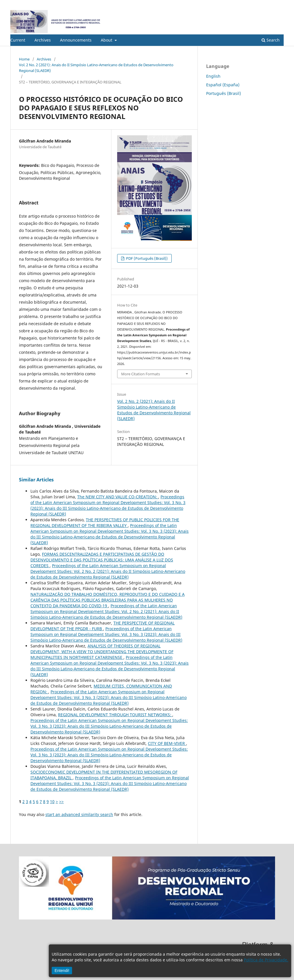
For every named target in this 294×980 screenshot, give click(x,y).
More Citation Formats (141, 374)
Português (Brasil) (224, 93)
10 (52, 802)
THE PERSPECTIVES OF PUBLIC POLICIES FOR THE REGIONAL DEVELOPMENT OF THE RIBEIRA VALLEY (105, 523)
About (107, 40)
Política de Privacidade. (266, 960)
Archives (43, 40)
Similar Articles (36, 480)
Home (24, 59)
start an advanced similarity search (79, 814)
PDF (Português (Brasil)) (146, 258)
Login (279, 4)
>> (61, 802)
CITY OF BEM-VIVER (167, 743)
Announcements (76, 40)
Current (18, 40)
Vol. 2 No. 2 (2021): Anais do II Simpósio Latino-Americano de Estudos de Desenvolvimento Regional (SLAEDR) (96, 68)
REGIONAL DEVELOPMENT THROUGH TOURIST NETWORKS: (115, 715)
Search (271, 40)
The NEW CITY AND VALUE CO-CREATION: (118, 497)
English (213, 76)
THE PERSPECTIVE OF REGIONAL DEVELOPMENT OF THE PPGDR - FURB (102, 626)
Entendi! (62, 971)
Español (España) (223, 85)
